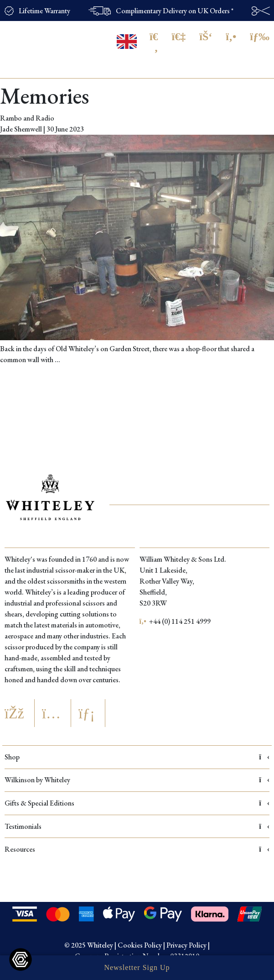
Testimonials (137, 826)
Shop (137, 757)
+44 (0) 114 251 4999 (175, 621)
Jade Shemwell (21, 129)
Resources (137, 849)
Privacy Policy (186, 945)
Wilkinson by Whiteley (137, 780)
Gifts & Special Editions (137, 803)
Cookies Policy (140, 945)
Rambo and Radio (27, 118)
